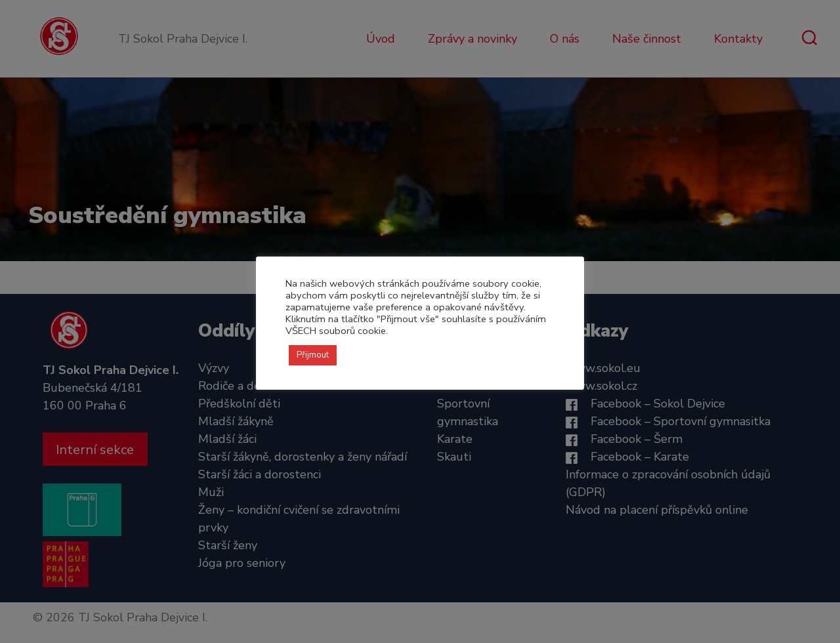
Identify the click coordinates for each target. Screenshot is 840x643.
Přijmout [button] (313, 355)
